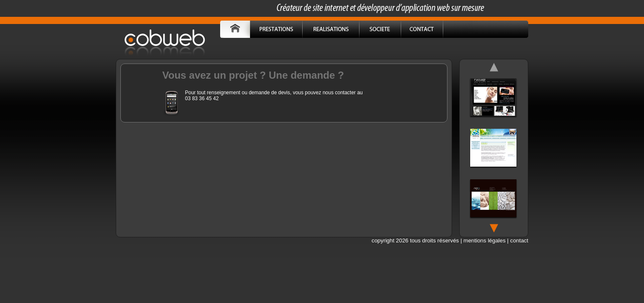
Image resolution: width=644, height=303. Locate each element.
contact (519, 241)
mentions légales (484, 241)
